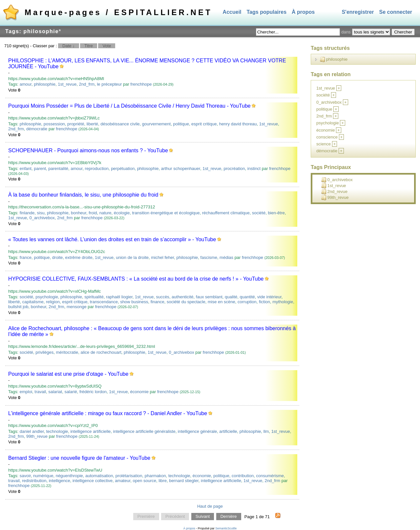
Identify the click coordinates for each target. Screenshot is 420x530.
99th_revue (37, 436)
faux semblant (209, 297)
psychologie (47, 297)
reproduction (97, 169)
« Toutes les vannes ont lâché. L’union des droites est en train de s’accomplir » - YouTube (112, 239)
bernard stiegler (184, 481)
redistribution (34, 481)
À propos (303, 12)
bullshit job (18, 307)
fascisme (209, 257)
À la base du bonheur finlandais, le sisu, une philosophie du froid (83, 195)
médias (226, 257)
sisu (41, 213)
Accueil (232, 12)
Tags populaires (267, 12)
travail (40, 392)
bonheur (79, 213)
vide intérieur (269, 297)
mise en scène (221, 302)
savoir (25, 476)
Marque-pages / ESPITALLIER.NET (118, 12)
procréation (234, 169)
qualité (231, 297)
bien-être (276, 213)
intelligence (60, 481)
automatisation (99, 476)
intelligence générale (197, 431)
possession (54, 124)
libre (163, 481)
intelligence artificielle (90, 431)
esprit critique (204, 124)
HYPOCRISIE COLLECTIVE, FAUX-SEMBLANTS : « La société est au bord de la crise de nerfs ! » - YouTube (136, 279)
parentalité (58, 169)
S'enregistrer (358, 12)
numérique (43, 476)
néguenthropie (69, 476)
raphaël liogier (119, 297)
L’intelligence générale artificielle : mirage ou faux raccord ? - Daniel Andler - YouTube (108, 413)
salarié (71, 392)
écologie (122, 213)
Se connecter (396, 12)
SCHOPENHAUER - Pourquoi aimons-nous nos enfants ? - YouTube (88, 150)
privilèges (44, 352)
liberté (92, 124)
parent (40, 169)
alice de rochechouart (101, 352)
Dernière (229, 517)
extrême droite (79, 257)
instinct (254, 169)
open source (145, 481)
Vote (107, 46)
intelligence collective (93, 481)
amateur (123, 481)
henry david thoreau (238, 124)
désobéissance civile (120, 124)
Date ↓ (69, 46)
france (26, 257)
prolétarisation (129, 476)
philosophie (45, 84)
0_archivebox (42, 218)
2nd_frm (87, 84)
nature (105, 213)
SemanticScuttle (226, 528)
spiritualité (94, 297)
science (324, 144)
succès (162, 297)
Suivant (203, 517)
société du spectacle (186, 302)
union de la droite (132, 257)
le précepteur (109, 84)
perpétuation (123, 169)
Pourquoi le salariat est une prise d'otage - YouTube (68, 374)
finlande (27, 213)
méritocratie (67, 352)
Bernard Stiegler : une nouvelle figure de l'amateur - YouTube (79, 458)
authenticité (183, 297)
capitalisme (33, 302)
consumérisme (270, 476)
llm (266, 431)
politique (181, 124)
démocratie (37, 129)
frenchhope (141, 84)
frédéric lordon (93, 392)
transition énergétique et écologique (166, 213)
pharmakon (155, 476)
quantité (247, 297)
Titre (89, 46)
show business (134, 302)
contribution (243, 476)
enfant (26, 169)
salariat (55, 392)
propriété (76, 124)
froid (93, 213)
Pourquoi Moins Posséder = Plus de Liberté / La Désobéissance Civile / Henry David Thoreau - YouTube (129, 106)
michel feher (162, 257)
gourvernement (156, 124)
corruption (247, 302)
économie (139, 392)
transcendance (104, 302)
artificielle (228, 431)
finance (157, 302)
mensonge (77, 307)
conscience (327, 137)
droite (58, 257)
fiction (264, 302)
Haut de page (210, 506)
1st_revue (67, 84)
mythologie (283, 302)
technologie (57, 431)
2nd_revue (334, 192)
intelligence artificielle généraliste (144, 431)
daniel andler (32, 431)
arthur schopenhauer (181, 169)
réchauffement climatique (226, 213)
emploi (26, 392)
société (259, 213)
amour (26, 84)
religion (53, 302)
